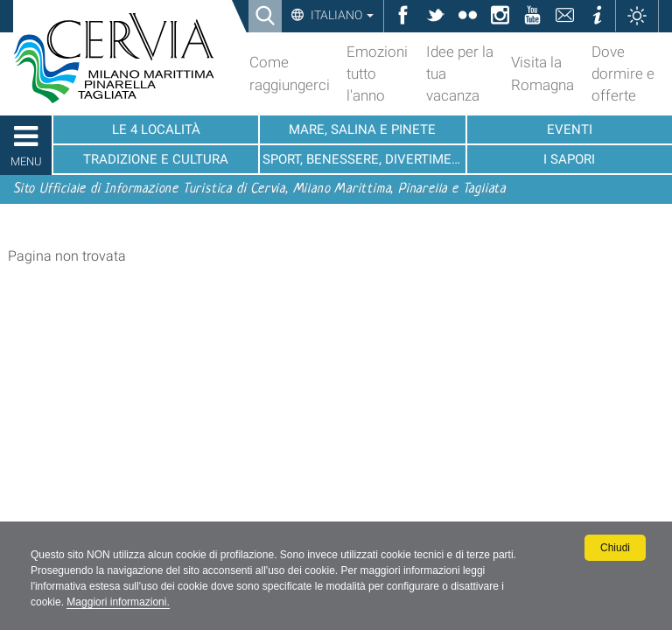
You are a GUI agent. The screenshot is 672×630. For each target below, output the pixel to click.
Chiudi (615, 548)
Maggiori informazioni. (118, 602)
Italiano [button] (341, 15)
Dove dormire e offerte (623, 73)
